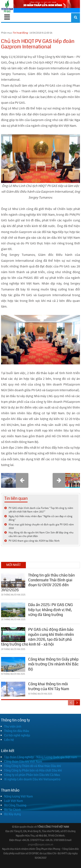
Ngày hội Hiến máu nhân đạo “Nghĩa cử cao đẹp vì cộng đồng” (40, 518)
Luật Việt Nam (14, 801)
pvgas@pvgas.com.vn (41, 845)
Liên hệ (9, 740)
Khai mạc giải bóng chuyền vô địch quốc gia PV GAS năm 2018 (41, 526)
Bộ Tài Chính (13, 810)
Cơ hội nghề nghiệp (17, 735)
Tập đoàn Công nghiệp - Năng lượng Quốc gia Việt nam (41, 757)
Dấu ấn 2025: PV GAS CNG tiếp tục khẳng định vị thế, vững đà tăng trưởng (50, 610)
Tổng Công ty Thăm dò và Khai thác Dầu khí (33, 766)
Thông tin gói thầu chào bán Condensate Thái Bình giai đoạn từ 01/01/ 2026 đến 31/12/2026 (38, 583)
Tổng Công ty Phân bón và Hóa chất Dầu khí (33, 770)
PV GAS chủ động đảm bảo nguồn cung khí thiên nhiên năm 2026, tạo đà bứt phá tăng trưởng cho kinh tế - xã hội (37, 637)
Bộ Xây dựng (13, 814)
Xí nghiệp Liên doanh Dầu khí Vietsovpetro (32, 779)
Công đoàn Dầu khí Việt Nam (23, 762)
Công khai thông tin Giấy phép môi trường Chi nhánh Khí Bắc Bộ (53, 664)
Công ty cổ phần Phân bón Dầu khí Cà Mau (32, 775)
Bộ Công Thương (15, 805)
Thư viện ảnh (13, 726)
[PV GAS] (7, 6)
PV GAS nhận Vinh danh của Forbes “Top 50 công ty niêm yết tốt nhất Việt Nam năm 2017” (41, 510)
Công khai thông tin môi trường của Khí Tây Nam (49, 686)
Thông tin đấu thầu (17, 731)
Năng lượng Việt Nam (19, 796)
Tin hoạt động (20, 33)
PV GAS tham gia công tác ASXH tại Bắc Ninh (34, 541)
